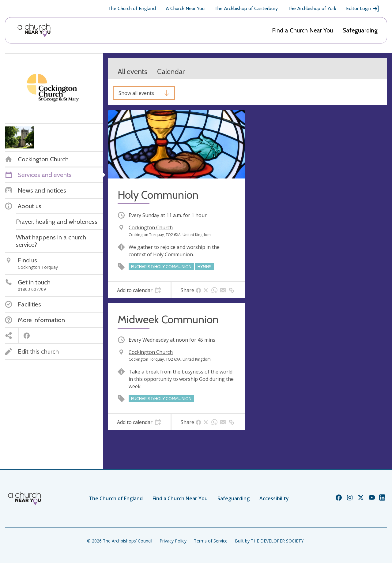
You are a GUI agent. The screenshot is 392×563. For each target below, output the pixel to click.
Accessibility (274, 498)
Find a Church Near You (302, 30)
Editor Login (363, 9)
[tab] (139, 290)
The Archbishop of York (312, 8)
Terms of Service (211, 541)
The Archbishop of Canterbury (246, 8)
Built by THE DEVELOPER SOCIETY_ (270, 541)
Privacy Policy (173, 541)
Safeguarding (360, 30)
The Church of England (132, 8)
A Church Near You (185, 8)
